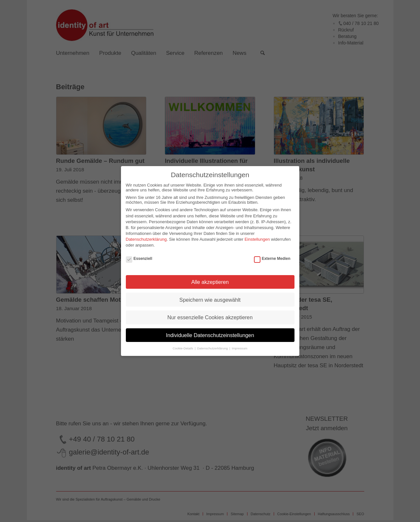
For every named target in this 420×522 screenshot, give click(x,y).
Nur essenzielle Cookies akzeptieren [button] (210, 317)
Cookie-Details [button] (183, 348)
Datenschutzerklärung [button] (213, 348)
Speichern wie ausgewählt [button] (210, 300)
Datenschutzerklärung (146, 239)
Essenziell (139, 259)
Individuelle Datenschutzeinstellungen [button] (210, 335)
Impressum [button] (239, 348)
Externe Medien (272, 259)
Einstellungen (257, 239)
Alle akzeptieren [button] (210, 282)
